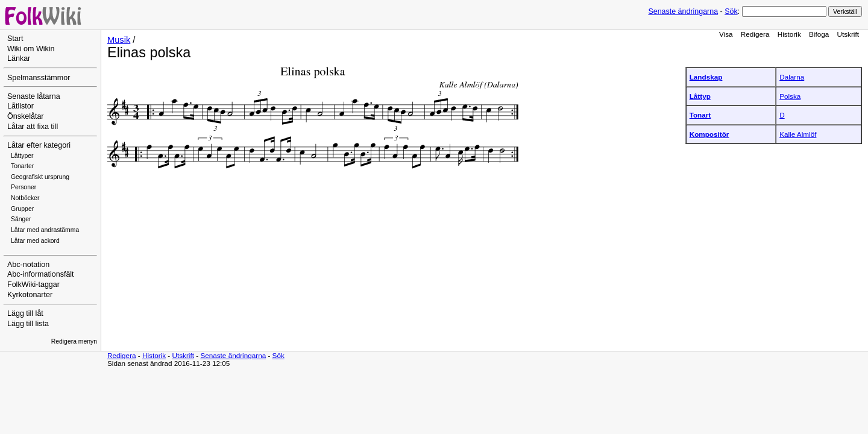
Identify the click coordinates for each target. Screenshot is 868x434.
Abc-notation (28, 265)
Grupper (22, 209)
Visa (726, 34)
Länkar (19, 58)
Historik (789, 34)
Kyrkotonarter (30, 295)
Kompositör (709, 134)
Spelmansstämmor (39, 78)
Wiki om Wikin (31, 49)
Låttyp (700, 96)
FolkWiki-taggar (33, 285)
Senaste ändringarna (683, 11)
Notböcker (25, 198)
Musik (119, 40)
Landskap (706, 77)
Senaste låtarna (34, 96)
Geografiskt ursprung (40, 177)
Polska (790, 96)
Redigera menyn (74, 341)
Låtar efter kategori (39, 145)
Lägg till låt (25, 313)
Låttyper (22, 156)
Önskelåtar (26, 116)
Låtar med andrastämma (45, 230)
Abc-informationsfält (41, 274)
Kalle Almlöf (798, 134)
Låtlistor (20, 106)
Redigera (755, 34)
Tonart (700, 115)
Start (15, 39)
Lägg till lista (28, 324)
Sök (731, 11)
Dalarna (792, 77)
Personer (24, 187)
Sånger (21, 219)
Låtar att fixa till (33, 127)
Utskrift (848, 34)
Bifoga (819, 34)
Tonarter (22, 166)
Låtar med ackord (35, 241)
